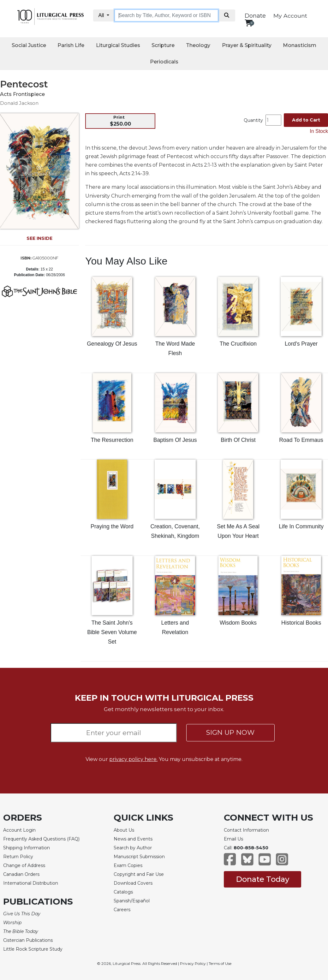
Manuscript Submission (139, 857)
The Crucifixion (238, 344)
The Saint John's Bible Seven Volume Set (112, 632)
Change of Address (24, 865)
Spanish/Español (132, 901)
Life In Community (301, 526)
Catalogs (123, 892)
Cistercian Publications (28, 940)
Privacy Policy (193, 963)
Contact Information (246, 830)
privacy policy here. (133, 759)
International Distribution (31, 883)
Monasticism (300, 45)
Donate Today (262, 879)
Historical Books (301, 623)
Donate (255, 16)
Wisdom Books (238, 623)
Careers (122, 910)
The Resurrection (112, 440)
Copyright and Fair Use (139, 874)
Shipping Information (27, 848)
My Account (290, 16)
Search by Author (133, 848)
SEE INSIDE (39, 238)
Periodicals (164, 62)
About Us (124, 830)
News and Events (133, 839)
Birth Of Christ (238, 440)
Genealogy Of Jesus (112, 344)
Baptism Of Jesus (175, 440)
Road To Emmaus (301, 440)
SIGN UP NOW (230, 732)
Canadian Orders (21, 874)
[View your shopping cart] (249, 23)
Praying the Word (112, 526)
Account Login (19, 830)
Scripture (163, 45)
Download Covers (133, 883)
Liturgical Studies (118, 45)
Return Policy (18, 857)
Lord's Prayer (301, 344)
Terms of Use (220, 963)
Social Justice (29, 45)
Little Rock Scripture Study (33, 949)
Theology (198, 45)
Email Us (233, 839)
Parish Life (71, 45)
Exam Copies (128, 865)
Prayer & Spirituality (247, 45)
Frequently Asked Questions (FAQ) (41, 839)
